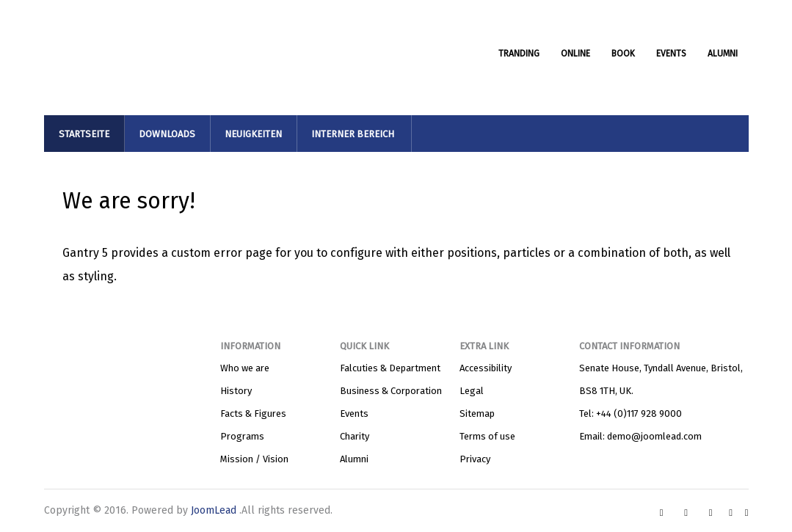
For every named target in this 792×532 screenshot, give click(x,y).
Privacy (475, 459)
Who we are (245, 368)
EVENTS (671, 54)
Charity (355, 436)
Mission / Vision (254, 459)
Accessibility (486, 368)
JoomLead (215, 510)
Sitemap (477, 413)
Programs (242, 436)
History (236, 391)
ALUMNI (723, 54)
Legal (472, 391)
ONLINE (575, 54)
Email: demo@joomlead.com (640, 436)
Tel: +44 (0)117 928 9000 (631, 413)
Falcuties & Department (390, 368)
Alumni (354, 459)
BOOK (623, 54)
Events (354, 413)
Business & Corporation (391, 391)
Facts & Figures (253, 413)
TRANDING (519, 54)
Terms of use (487, 436)
